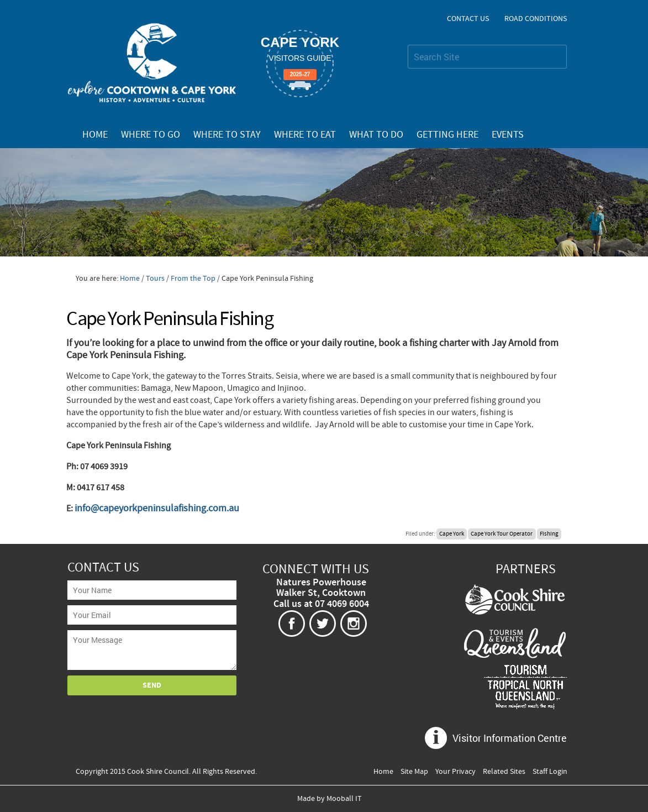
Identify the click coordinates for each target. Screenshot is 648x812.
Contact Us (468, 19)
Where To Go (151, 135)
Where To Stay (227, 135)
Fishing (549, 534)
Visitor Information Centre (510, 738)
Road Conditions (536, 19)
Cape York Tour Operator (502, 534)
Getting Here (447, 135)
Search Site (407, 44)
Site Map (414, 772)
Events (508, 135)
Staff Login (550, 772)
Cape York (452, 534)
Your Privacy (455, 772)
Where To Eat (305, 135)
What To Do (376, 135)
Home (95, 135)
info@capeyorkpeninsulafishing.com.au (157, 508)
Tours (155, 279)
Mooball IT (344, 799)
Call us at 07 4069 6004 (321, 604)
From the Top (193, 279)
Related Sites (504, 772)
